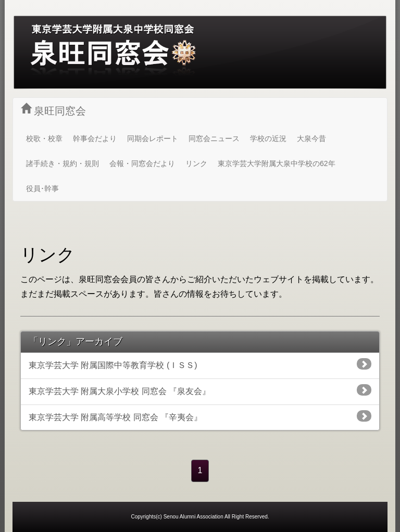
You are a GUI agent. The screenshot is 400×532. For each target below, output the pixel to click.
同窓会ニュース (214, 138)
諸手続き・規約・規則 (63, 163)
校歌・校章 (44, 138)
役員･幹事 (42, 188)
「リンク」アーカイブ (76, 341)
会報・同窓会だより (142, 163)
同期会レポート (153, 138)
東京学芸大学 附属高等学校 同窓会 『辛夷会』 (200, 416)
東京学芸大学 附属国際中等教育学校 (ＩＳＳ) (200, 364)
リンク (196, 163)
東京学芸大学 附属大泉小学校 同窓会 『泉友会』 (200, 390)
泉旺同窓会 (53, 110)
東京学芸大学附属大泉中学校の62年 (277, 163)
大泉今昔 (311, 138)
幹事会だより (95, 138)
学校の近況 (268, 138)
